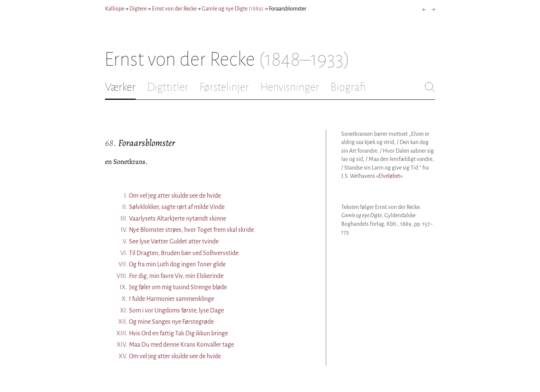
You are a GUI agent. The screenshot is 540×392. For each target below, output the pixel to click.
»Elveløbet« (389, 176)
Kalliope (115, 9)
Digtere (138, 9)
